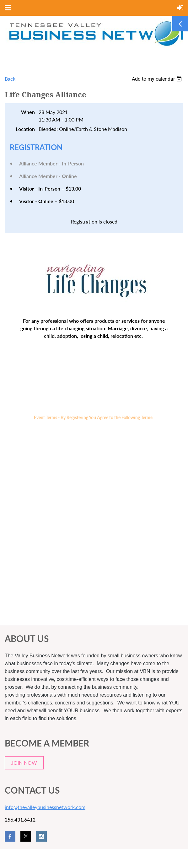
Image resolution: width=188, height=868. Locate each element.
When (28, 112)
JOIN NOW (24, 763)
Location (25, 129)
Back (10, 79)
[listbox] (158, 79)
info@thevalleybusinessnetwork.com (45, 807)
